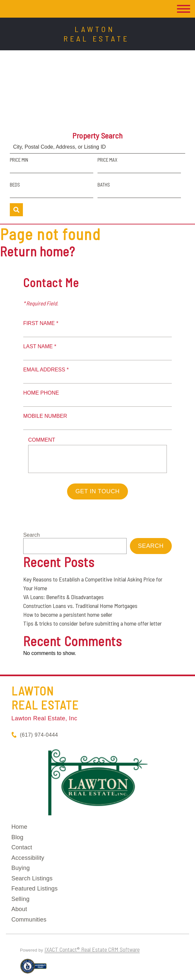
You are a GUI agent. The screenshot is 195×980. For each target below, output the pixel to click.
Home (19, 827)
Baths (104, 185)
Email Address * (46, 370)
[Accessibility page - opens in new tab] (34, 969)
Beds (15, 185)
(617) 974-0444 (39, 735)
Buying (21, 868)
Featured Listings (35, 889)
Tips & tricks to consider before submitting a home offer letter (92, 623)
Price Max (107, 160)
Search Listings (32, 878)
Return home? (37, 251)
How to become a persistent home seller (68, 614)
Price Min (19, 160)
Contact (22, 847)
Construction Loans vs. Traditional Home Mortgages (80, 606)
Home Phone (41, 393)
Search (32, 535)
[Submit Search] (16, 210)
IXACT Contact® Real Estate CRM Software (92, 949)
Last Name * (40, 346)
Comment (42, 440)
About (19, 909)
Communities (29, 920)
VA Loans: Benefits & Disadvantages (63, 597)
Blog (18, 837)
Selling (20, 899)
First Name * (41, 323)
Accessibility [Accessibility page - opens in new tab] (28, 858)
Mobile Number (45, 416)
